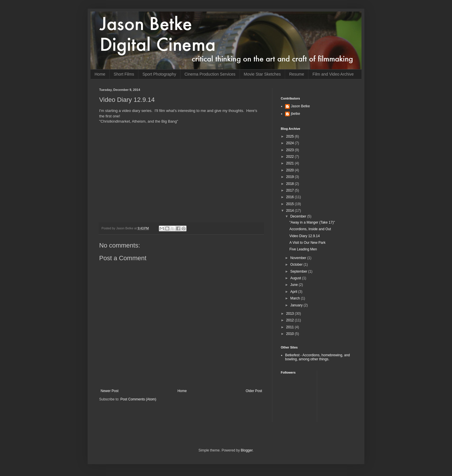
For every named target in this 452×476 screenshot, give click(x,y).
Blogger (247, 450)
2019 (291, 177)
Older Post (254, 391)
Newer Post (110, 391)
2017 (291, 190)
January (297, 305)
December (299, 216)
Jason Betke (300, 106)
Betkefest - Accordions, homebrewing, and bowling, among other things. (318, 357)
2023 (291, 150)
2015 (291, 204)
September (299, 271)
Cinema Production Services (210, 74)
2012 (291, 320)
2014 (291, 211)
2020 (291, 170)
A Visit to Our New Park (307, 243)
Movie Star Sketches (262, 74)
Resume (297, 74)
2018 (291, 184)
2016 (291, 197)
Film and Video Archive (333, 74)
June (294, 285)
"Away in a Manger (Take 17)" (312, 222)
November (299, 258)
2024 (291, 143)
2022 (291, 157)
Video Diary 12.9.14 (305, 236)
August (296, 278)
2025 (291, 136)
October (297, 265)
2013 (291, 314)
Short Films (124, 74)
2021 (291, 163)
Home (100, 74)
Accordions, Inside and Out (310, 229)
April (294, 292)
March (296, 298)
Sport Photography (159, 74)
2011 (291, 327)
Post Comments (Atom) (138, 399)
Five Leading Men (303, 249)
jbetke (295, 114)
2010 (291, 334)
